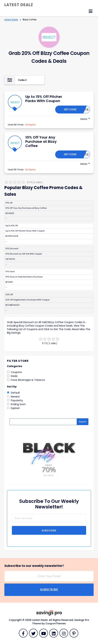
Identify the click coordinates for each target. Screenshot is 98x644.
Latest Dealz (19, 5)
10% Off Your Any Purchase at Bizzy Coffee (41, 142)
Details (84, 119)
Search (83, 422)
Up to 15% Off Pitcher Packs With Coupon (44, 99)
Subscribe (49, 530)
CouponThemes (56, 623)
